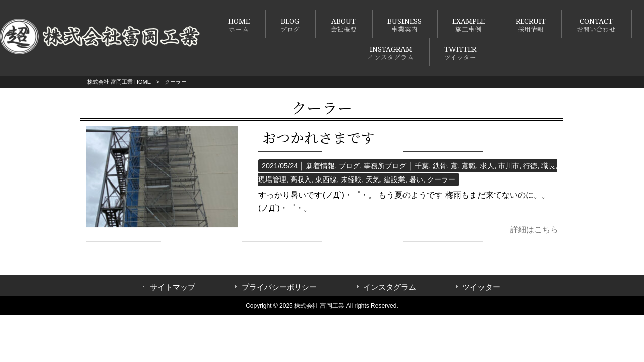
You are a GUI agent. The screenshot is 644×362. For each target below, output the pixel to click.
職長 (548, 166)
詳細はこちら (534, 230)
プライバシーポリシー (279, 287)
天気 (373, 179)
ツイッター (481, 287)
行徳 (530, 166)
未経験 (351, 179)
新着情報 (320, 166)
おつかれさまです (318, 139)
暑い (416, 179)
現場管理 (272, 179)
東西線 (326, 179)
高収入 (301, 179)
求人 (487, 166)
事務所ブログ (385, 166)
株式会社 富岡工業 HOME (119, 82)
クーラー (441, 179)
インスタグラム (390, 287)
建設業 (394, 179)
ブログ (349, 166)
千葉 (422, 166)
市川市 (509, 166)
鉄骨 (440, 166)
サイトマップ (173, 287)
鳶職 (469, 166)
